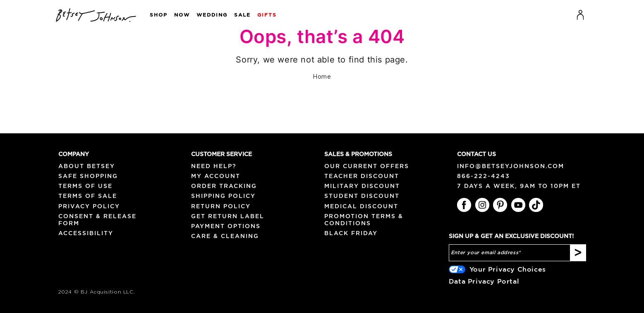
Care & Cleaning (225, 236)
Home (322, 77)
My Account (216, 176)
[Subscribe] (578, 253)
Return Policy (221, 206)
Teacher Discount (362, 176)
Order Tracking (224, 186)
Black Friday (351, 233)
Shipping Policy (223, 196)
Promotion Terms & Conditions (364, 220)
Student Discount (362, 196)
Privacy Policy (89, 206)
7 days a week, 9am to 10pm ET (519, 186)
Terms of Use (85, 186)
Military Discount (362, 186)
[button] (155, 15)
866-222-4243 (484, 176)
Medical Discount (361, 206)
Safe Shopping (88, 176)
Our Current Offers (367, 166)
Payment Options (226, 226)
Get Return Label (228, 216)
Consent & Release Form (97, 220)
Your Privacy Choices (508, 269)
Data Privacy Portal (484, 281)
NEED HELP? (214, 166)
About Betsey (87, 166)
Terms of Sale (88, 196)
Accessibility (86, 233)
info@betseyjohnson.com (511, 166)
